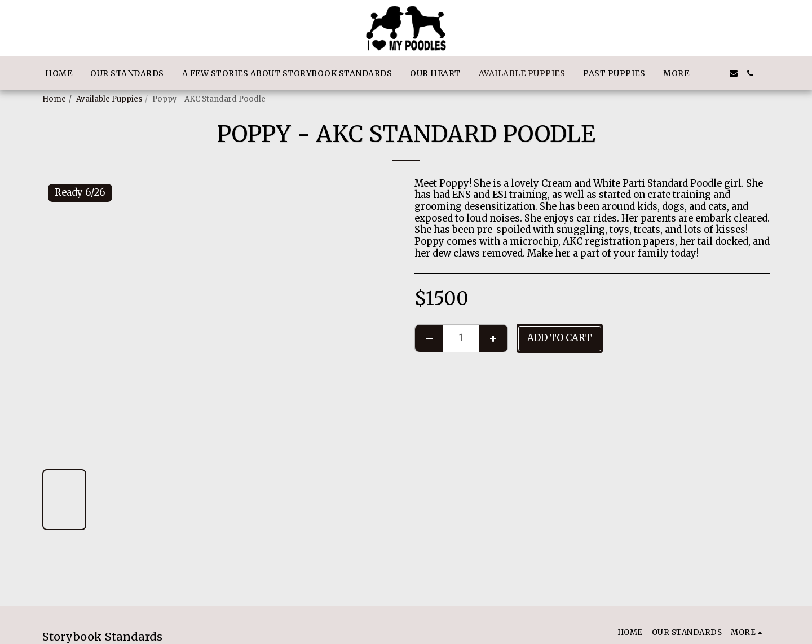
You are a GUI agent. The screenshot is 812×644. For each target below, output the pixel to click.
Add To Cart (560, 338)
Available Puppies (109, 99)
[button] (717, 73)
